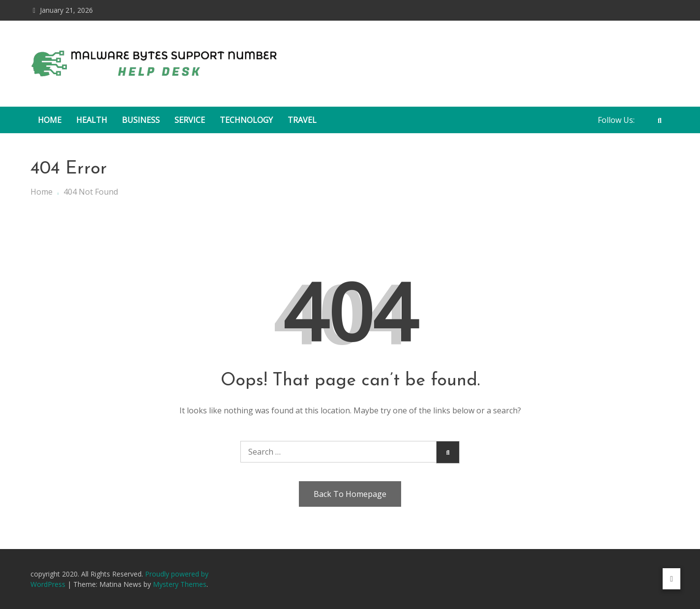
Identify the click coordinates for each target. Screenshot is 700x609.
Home (50, 120)
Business (141, 120)
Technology (246, 120)
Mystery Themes (180, 584)
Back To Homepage (350, 494)
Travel (302, 120)
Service (190, 120)
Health (92, 120)
